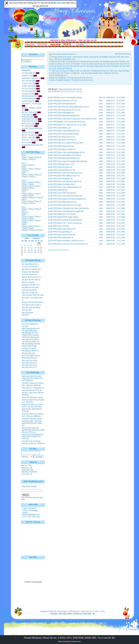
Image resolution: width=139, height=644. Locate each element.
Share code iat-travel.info (66, 235)
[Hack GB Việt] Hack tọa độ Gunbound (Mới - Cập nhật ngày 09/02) (32, 421)
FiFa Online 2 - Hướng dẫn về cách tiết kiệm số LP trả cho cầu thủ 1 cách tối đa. (33, 390)
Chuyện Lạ (26, 76)
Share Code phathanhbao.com (68, 131)
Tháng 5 (31, 184)
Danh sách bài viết (75, 89)
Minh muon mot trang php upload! (69, 98)
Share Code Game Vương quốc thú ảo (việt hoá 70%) (77, 119)
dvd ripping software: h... (31, 351)
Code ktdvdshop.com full (66, 170)
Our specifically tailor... (30, 331)
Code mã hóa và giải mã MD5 (68, 134)
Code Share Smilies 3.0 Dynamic (69, 155)
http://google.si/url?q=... (30, 333)
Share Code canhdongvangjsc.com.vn (71, 152)
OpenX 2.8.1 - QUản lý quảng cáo (70, 223)
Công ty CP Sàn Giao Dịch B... (33, 302)
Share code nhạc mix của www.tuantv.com (73, 244)
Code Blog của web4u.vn (66, 149)
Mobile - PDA (27, 133)
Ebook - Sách (27, 137)
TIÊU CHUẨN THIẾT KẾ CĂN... (33, 295)
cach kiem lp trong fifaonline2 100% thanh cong (32, 435)
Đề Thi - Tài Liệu (28, 135)
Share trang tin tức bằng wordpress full (71, 199)
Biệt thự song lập (28, 282)
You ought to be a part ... (31, 339)
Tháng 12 (32, 159)
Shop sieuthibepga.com (66, 113)
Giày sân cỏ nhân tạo (30, 293)
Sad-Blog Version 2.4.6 (66, 164)
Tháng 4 (25, 165)
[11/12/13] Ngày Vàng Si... (31, 355)
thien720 (102, 98)
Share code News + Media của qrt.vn (71, 241)
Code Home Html (28, 121)
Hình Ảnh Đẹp (27, 91)
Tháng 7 (25, 157)
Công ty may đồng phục (31, 272)
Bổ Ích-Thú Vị (27, 124)
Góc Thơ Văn (27, 81)
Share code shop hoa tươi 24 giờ (69, 205)
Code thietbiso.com (64, 128)
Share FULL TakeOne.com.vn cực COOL (72, 125)
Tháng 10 (38, 157)
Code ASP (26, 115)
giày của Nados (28, 313)
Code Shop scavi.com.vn (66, 137)
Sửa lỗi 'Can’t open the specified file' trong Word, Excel (33, 429)
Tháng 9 (25, 188)
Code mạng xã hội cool (66, 146)
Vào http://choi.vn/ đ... (30, 363)
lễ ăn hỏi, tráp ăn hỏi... (30, 274)
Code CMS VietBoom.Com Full (68, 176)
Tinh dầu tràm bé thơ (29, 290)
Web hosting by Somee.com (69, 641)
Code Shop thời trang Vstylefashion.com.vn (73, 107)
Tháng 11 (25, 159)
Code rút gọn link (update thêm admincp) (72, 161)
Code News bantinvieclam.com (68, 116)
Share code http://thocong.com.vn (69, 181)
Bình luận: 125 (27, 468)
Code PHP (26, 117)
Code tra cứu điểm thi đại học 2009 (70, 143)
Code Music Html (28, 119)
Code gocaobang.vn (65, 232)
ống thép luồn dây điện (30, 287)
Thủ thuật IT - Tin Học (30, 104)
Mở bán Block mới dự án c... (32, 277)
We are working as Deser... (32, 344)
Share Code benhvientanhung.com (70, 220)
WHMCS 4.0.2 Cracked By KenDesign (71, 122)
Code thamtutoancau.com (67, 104)
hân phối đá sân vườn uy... (32, 280)
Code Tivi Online (63, 226)
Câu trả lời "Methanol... (30, 324)
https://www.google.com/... (31, 328)
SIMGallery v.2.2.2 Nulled (66, 214)
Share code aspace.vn (65, 237)
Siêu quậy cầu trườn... (30, 361)
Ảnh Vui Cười (27, 89)
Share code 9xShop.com (66, 229)
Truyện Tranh (27, 86)
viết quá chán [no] (28, 353)
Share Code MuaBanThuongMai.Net (70, 211)
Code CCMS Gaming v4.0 (67, 193)
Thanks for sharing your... (31, 337)
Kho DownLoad (27, 96)
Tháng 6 (25, 186)
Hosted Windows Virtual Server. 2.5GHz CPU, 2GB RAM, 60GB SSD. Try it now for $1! (69, 638)
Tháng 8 (31, 157)
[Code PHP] (52, 98)
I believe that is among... (31, 335)
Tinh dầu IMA (27, 310)
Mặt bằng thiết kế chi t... (31, 264)
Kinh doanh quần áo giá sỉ (31, 305)
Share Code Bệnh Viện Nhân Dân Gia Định (73, 208)
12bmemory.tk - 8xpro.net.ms (80, 611)
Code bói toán (62, 190)
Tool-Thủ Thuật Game (30, 128)
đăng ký (60, 3)
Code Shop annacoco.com (67, 202)
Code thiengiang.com (65, 179)
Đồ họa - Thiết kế (28, 112)
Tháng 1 (25, 169)
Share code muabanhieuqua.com (69, 187)
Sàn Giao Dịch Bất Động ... (32, 307)
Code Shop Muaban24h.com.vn (69, 110)
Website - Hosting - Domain (32, 108)
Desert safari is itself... (30, 346)
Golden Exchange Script (66, 184)
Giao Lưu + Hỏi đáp (29, 140)
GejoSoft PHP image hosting (68, 217)
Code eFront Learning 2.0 (67, 140)
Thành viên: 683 (27, 470)
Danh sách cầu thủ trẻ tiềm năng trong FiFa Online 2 (32, 377)
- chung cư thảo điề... (30, 348)
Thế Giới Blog (27, 101)
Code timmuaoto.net (65, 167)
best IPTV (25, 315)
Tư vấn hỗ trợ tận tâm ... (31, 267)
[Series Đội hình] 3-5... (30, 358)
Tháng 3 (37, 182)
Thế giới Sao (26, 94)
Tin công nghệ (27, 73)
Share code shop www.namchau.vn (70, 173)
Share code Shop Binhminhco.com (70, 196)
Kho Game (26, 126)
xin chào (25, 326)
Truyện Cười (26, 83)
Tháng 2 (31, 175)
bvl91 (101, 101)
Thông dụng (62, 89)
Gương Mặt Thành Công (31, 145)
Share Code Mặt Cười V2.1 (67, 101)
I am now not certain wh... (31, 342)
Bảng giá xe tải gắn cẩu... (31, 285)
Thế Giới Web (27, 98)
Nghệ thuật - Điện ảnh (30, 78)
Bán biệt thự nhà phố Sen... (32, 269)
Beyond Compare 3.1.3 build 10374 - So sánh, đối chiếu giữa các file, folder (32, 407)
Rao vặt (25, 142)
